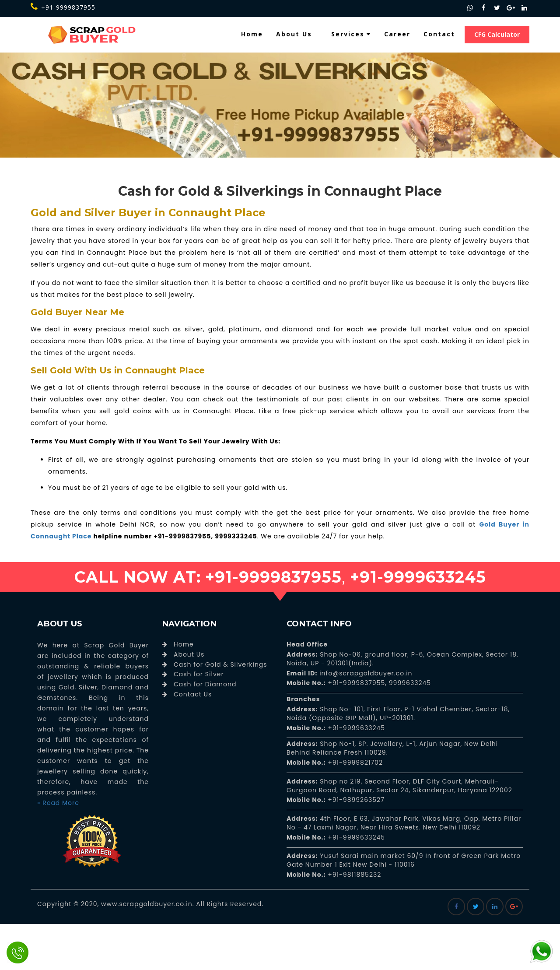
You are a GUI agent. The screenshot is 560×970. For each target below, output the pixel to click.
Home (252, 34)
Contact (439, 34)
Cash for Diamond (205, 684)
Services (351, 34)
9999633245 (409, 683)
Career (397, 34)
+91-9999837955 (63, 7)
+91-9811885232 (354, 875)
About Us (294, 34)
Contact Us (193, 694)
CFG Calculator (497, 34)
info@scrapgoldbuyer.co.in (365, 673)
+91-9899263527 (356, 800)
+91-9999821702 (354, 763)
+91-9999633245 (356, 728)
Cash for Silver (199, 674)
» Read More (58, 803)
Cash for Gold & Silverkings (220, 664)
